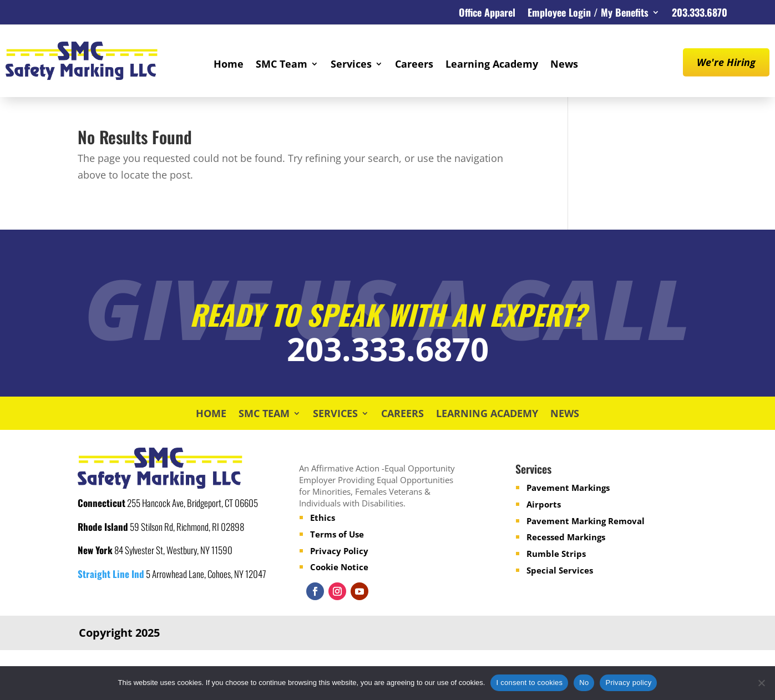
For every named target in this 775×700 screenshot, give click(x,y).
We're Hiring (726, 62)
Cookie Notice (339, 567)
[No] (761, 683)
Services (351, 65)
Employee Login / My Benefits (588, 14)
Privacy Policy (339, 551)
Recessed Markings (566, 537)
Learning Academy (492, 65)
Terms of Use (337, 534)
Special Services (560, 570)
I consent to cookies (529, 683)
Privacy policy (628, 683)
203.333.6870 (700, 14)
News (564, 65)
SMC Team (282, 65)
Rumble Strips (556, 554)
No (584, 683)
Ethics (323, 518)
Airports (544, 504)
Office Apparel (487, 14)
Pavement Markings (568, 488)
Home (229, 65)
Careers (414, 65)
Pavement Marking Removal (586, 521)
